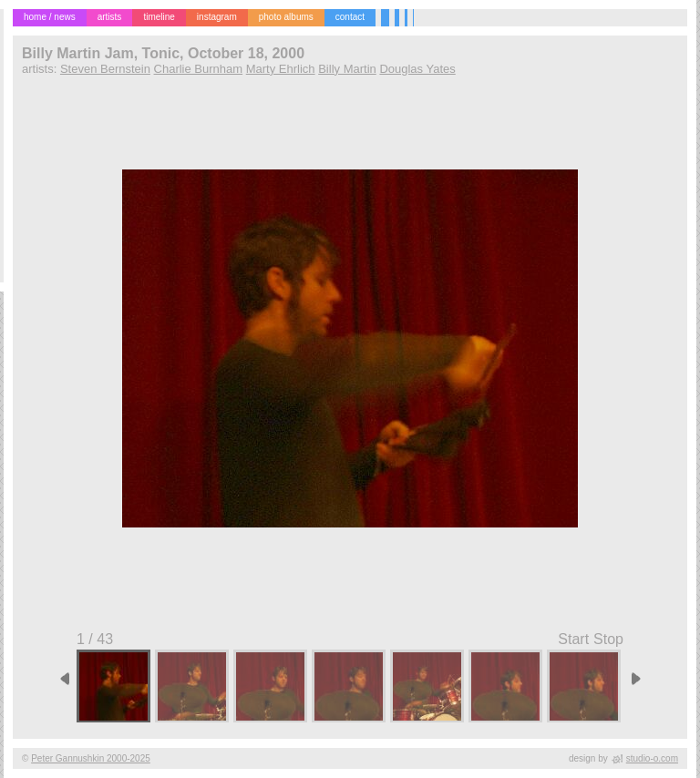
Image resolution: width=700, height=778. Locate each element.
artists (110, 17)
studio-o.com (652, 758)
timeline (159, 17)
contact (350, 17)
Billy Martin (347, 69)
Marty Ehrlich (281, 69)
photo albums (286, 17)
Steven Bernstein (105, 69)
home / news (50, 17)
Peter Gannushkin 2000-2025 (91, 758)
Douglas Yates (417, 69)
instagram (217, 17)
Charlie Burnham (199, 69)
